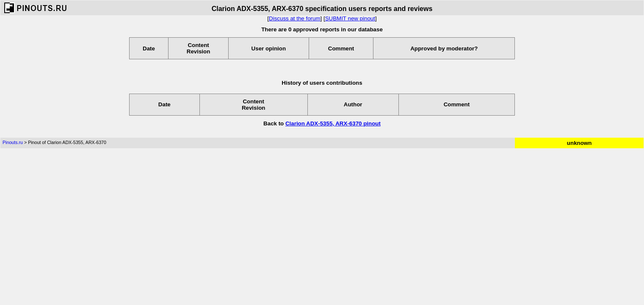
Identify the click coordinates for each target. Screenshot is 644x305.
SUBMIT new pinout (350, 18)
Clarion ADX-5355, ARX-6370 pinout (333, 123)
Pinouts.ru (13, 142)
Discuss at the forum (294, 18)
